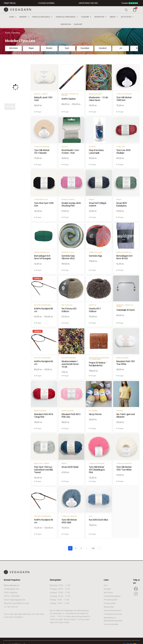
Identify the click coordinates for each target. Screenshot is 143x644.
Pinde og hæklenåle (42, 17)
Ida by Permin (95, 414)
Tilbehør (86, 17)
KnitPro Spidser (69, 99)
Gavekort (78, 24)
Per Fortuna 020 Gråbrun (69, 310)
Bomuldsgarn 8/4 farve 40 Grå (124, 257)
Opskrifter (101, 17)
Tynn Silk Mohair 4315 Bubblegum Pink (97, 470)
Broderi (24, 17)
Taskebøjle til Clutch (126, 310)
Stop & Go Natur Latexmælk (96, 152)
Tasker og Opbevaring (67, 17)
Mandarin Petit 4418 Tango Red (44, 416)
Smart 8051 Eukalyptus (122, 204)
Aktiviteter (127, 17)
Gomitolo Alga (95, 256)
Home (8, 33)
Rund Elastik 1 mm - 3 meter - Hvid (71, 152)
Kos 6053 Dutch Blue (98, 520)
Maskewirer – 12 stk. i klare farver (99, 99)
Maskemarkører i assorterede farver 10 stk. (70, 364)
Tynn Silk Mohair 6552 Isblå (69, 521)
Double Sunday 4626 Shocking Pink (71, 204)
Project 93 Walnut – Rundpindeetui (98, 364)
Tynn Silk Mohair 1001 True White (124, 468)
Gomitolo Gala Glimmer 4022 (68, 257)
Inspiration (66, 24)
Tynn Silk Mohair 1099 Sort (124, 99)
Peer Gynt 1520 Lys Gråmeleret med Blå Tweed (43, 470)
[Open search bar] (126, 10)
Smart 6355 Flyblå (70, 467)
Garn (13, 17)
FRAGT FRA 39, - (10, 3)
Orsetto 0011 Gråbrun (95, 310)
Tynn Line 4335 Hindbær (123, 152)
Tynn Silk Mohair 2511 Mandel (42, 152)
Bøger (114, 17)
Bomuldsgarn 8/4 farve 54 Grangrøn (43, 257)
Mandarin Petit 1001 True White (126, 363)
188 (93, 548)
